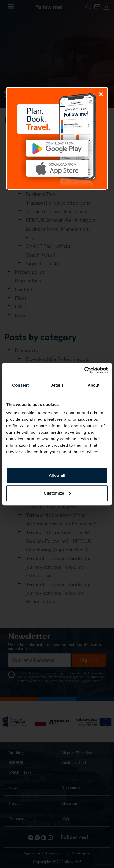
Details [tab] (57, 385)
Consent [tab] (20, 385)
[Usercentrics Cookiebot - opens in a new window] (84, 370)
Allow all (57, 475)
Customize (57, 493)
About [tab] (93, 385)
